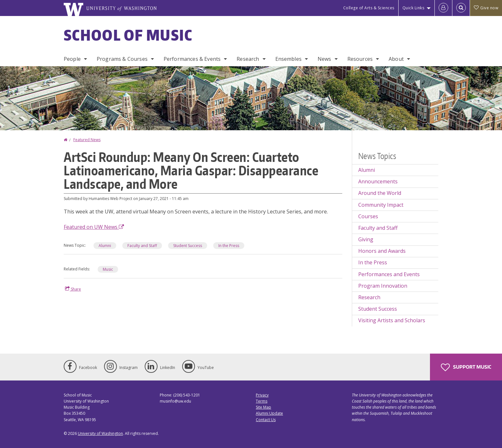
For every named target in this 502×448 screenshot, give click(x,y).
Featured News (87, 140)
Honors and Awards (382, 251)
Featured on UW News (94, 227)
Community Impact (381, 205)
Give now (486, 8)
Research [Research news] (369, 297)
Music (108, 269)
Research (248, 59)
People (72, 59)
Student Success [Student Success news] (188, 246)
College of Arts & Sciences (369, 8)
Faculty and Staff (378, 228)
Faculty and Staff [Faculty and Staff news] (142, 246)
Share (73, 289)
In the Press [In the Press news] (229, 246)
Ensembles (288, 59)
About (396, 59)
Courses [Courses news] (368, 216)
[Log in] (443, 8)
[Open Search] (461, 8)
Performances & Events (192, 59)
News (324, 59)
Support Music (466, 367)
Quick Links (413, 8)
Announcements (378, 181)
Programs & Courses (122, 59)
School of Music (128, 35)
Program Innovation (383, 286)
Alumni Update (269, 413)
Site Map (263, 407)
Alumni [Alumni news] (105, 246)
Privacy (262, 395)
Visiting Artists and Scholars (392, 320)
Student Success (378, 309)
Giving (366, 239)
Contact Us (266, 420)
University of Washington (100, 433)
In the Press (373, 262)
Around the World (380, 193)
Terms (262, 401)
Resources (360, 59)
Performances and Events (389, 274)
